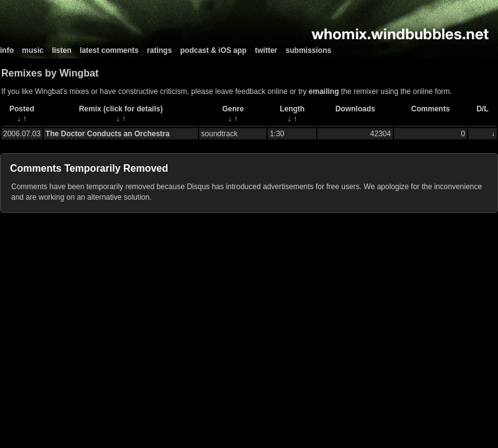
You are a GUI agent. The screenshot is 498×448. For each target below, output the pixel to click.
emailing (324, 91)
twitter (266, 50)
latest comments (109, 50)
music (33, 50)
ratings (159, 50)
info (7, 50)
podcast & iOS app (213, 50)
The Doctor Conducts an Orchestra (107, 134)
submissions (308, 50)
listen (61, 50)
